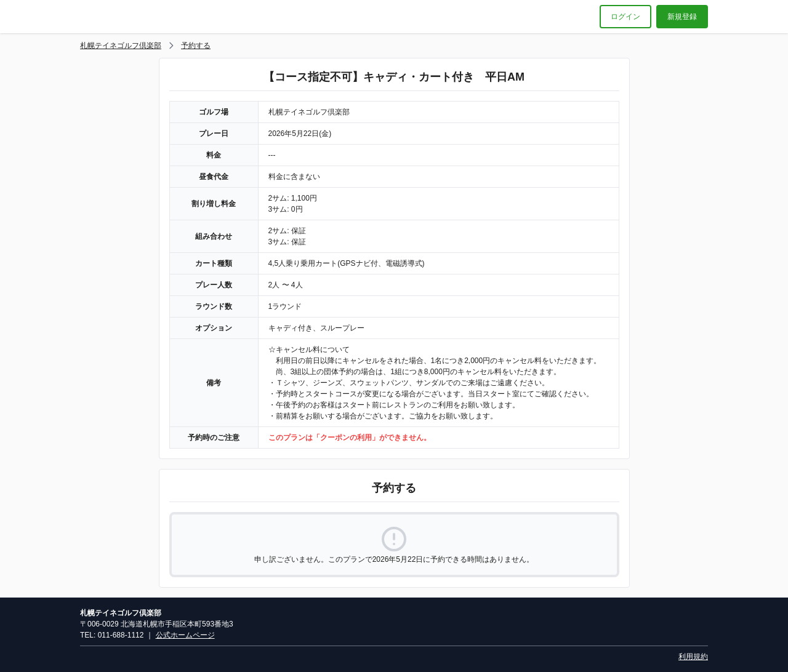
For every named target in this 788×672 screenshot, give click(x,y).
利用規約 (693, 657)
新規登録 (682, 17)
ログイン (625, 17)
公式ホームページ (185, 635)
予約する (196, 46)
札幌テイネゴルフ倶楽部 (121, 46)
